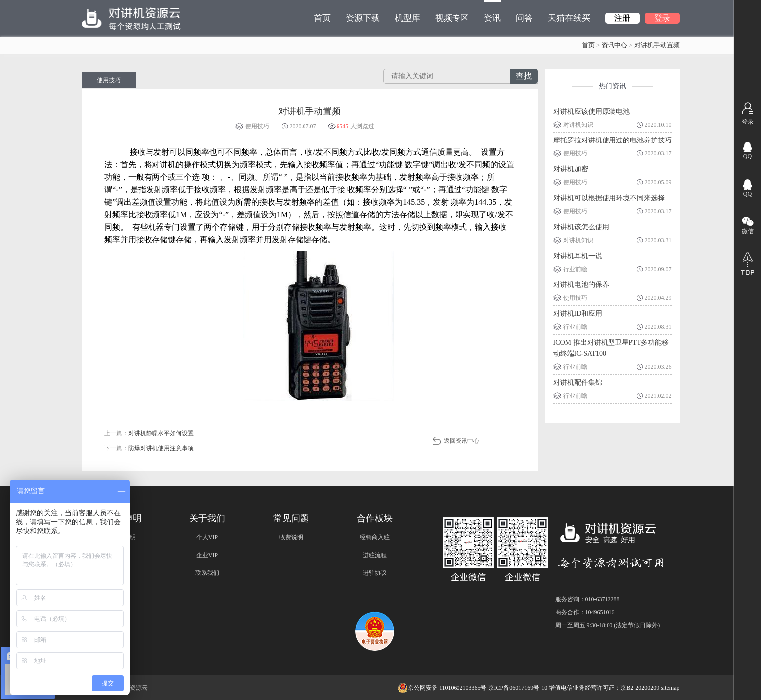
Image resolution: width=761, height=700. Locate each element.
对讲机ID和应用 (578, 314)
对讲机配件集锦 (578, 382)
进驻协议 (375, 573)
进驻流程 (375, 555)
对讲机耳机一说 (578, 256)
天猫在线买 (569, 18)
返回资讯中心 (461, 441)
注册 (622, 18)
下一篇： (149, 448)
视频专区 (452, 18)
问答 (524, 18)
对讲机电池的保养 (581, 285)
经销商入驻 (375, 537)
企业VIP (207, 555)
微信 (748, 231)
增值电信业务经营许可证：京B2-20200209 (604, 688)
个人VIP (207, 537)
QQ (747, 156)
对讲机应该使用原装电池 (592, 111)
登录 (662, 18)
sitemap (670, 688)
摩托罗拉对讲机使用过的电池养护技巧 (612, 140)
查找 (524, 76)
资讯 (492, 11)
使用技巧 (109, 80)
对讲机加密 (571, 169)
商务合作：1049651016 (585, 612)
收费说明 (291, 537)
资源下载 (363, 18)
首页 (322, 18)
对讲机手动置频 (657, 45)
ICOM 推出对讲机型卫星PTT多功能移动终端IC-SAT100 (611, 348)
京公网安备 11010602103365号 (442, 688)
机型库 (407, 18)
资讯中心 (614, 45)
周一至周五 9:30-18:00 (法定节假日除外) (608, 625)
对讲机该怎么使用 (581, 227)
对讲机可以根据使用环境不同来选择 (609, 198)
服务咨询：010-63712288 (588, 599)
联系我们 (207, 573)
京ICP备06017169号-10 (518, 688)
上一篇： (149, 433)
